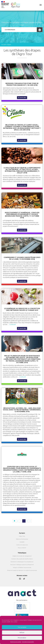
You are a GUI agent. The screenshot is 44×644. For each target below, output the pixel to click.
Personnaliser (22, 638)
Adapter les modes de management (22, 556)
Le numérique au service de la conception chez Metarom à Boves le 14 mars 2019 (22, 309)
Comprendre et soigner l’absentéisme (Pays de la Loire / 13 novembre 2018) (22, 258)
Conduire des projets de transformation (22, 559)
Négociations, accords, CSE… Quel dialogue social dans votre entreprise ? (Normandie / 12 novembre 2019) (22, 410)
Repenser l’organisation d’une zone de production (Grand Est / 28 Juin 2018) (22, 84)
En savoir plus (22, 98)
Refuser (22, 632)
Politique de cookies (16, 642)
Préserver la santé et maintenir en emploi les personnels (22, 570)
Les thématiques (10, 30)
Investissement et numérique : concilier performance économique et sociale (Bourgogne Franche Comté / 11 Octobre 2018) (22, 215)
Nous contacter (22, 548)
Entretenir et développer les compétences (22, 562)
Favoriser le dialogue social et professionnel (22, 565)
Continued (12, 325)
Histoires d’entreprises (22, 539)
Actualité (22, 542)
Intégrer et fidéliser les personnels (22, 567)
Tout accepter (22, 627)
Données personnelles (28, 642)
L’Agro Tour (22, 536)
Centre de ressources (22, 545)
